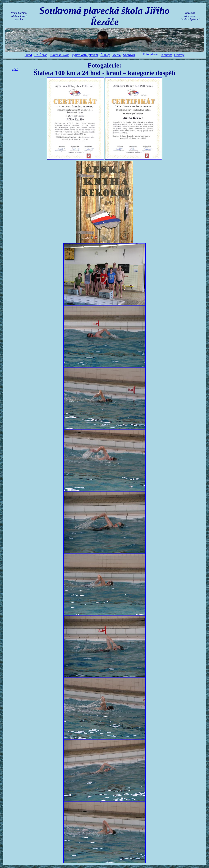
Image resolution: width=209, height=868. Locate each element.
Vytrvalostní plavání (85, 55)
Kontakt (167, 55)
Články (105, 55)
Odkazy (179, 55)
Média (116, 55)
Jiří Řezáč (41, 55)
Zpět (15, 69)
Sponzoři (129, 55)
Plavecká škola (60, 55)
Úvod (28, 55)
